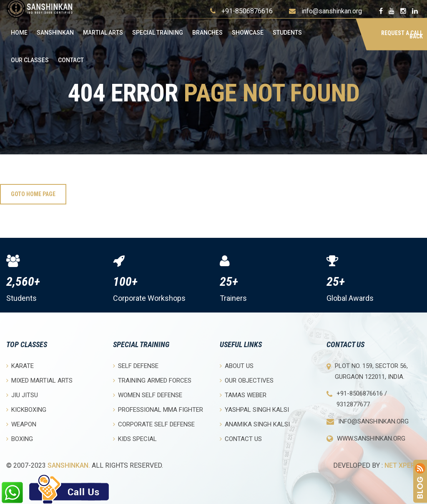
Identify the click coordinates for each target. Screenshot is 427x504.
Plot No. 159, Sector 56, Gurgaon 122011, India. (371, 371)
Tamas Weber (243, 395)
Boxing (20, 439)
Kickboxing (26, 409)
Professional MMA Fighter (158, 409)
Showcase (248, 33)
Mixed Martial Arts (39, 380)
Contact (71, 60)
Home (19, 33)
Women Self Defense (148, 395)
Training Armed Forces (152, 380)
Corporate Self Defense (154, 424)
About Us (237, 366)
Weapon (21, 424)
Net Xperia (403, 465)
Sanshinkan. (69, 465)
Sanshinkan (55, 33)
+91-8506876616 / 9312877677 (362, 399)
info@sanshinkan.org (332, 11)
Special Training (158, 33)
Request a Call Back (402, 35)
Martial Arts (103, 33)
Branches (207, 33)
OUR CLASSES (30, 60)
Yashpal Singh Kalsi (254, 409)
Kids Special (135, 439)
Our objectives (247, 380)
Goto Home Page (33, 194)
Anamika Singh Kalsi (255, 424)
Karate (20, 366)
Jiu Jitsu (22, 395)
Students (287, 33)
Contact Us (241, 439)
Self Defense (136, 366)
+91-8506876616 (247, 11)
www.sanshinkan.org (371, 438)
